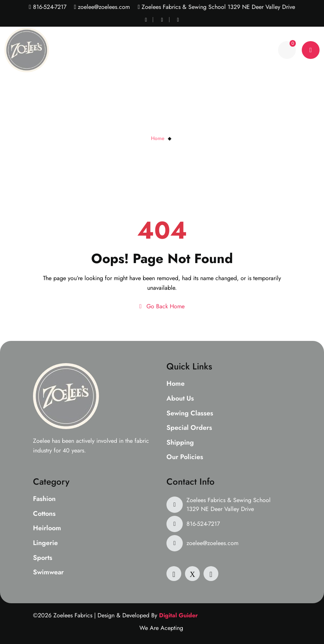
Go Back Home (162, 306)
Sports (43, 558)
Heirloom (47, 528)
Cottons (44, 514)
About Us (180, 399)
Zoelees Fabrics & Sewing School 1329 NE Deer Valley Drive (229, 504)
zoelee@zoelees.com (103, 7)
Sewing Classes (190, 414)
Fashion (44, 499)
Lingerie (45, 543)
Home (158, 138)
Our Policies (185, 457)
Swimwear (48, 572)
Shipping (180, 443)
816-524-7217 (49, 7)
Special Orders (189, 428)
